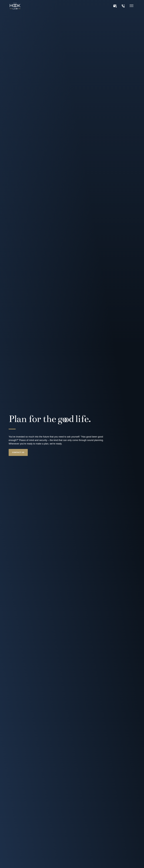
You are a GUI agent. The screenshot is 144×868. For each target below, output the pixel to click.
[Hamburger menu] (131, 6)
